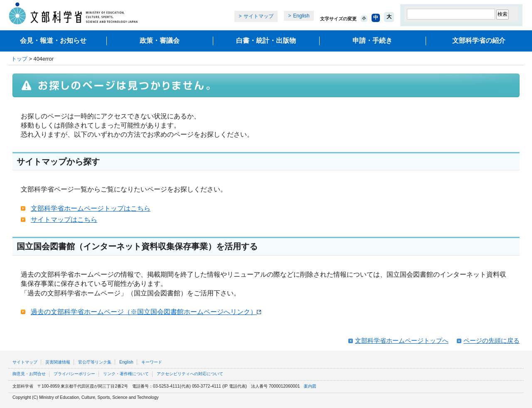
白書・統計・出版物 (266, 41)
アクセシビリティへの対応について (190, 374)
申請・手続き (372, 41)
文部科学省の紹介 (479, 41)
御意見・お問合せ (29, 374)
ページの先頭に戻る (491, 340)
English (301, 16)
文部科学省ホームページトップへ (402, 340)
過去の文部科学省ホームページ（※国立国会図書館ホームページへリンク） (146, 312)
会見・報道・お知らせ (53, 41)
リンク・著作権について (126, 374)
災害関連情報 (58, 362)
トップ (19, 59)
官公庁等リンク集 (95, 362)
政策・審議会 (160, 41)
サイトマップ (259, 16)
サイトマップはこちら (64, 220)
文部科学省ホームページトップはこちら (91, 208)
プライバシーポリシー (74, 374)
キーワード (152, 362)
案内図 (310, 386)
